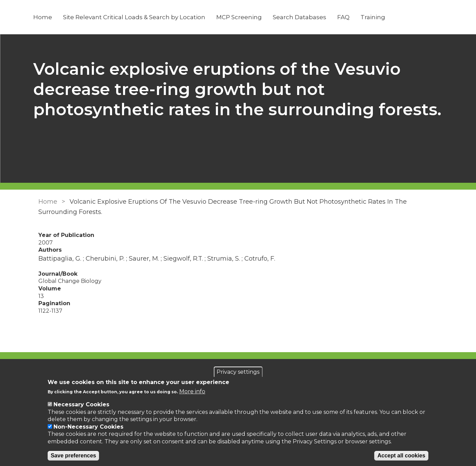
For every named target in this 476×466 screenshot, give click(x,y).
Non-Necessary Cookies (88, 427)
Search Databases (304, 17)
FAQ (348, 17)
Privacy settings (238, 372)
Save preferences (74, 456)
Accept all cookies (401, 456)
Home (47, 17)
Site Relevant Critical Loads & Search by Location (139, 17)
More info (192, 391)
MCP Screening (243, 17)
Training (377, 17)
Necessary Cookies (81, 404)
